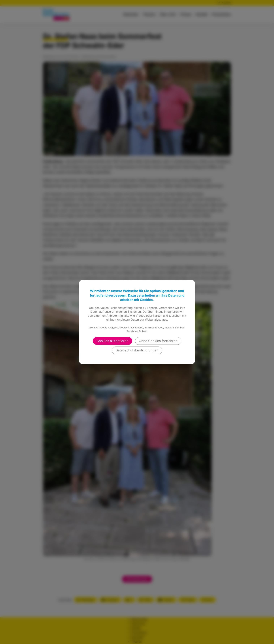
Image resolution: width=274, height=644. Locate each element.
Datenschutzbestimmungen (137, 350)
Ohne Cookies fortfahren (158, 341)
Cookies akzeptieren (113, 341)
